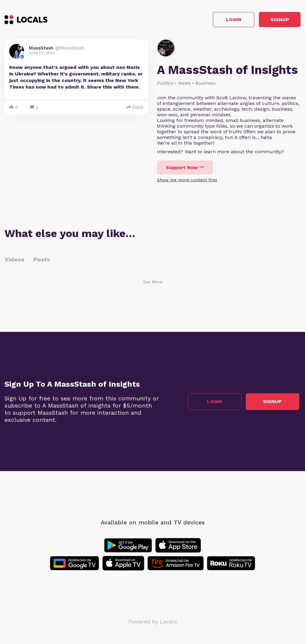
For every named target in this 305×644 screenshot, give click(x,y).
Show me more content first (187, 181)
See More (153, 283)
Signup (274, 20)
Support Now (185, 169)
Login (216, 20)
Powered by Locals (153, 623)
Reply (135, 109)
